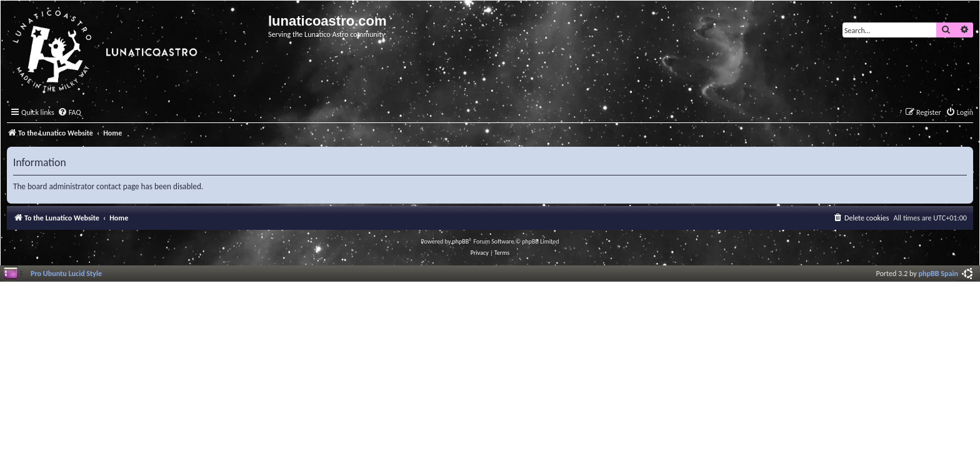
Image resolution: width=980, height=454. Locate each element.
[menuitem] (69, 113)
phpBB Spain (938, 273)
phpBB (461, 241)
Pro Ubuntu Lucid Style (66, 273)
